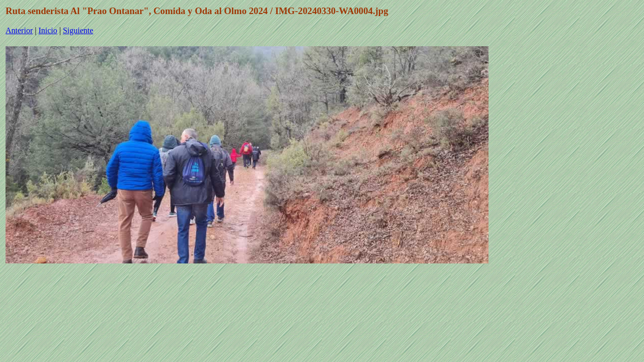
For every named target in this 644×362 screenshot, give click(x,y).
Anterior (19, 30)
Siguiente (78, 30)
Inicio (48, 30)
